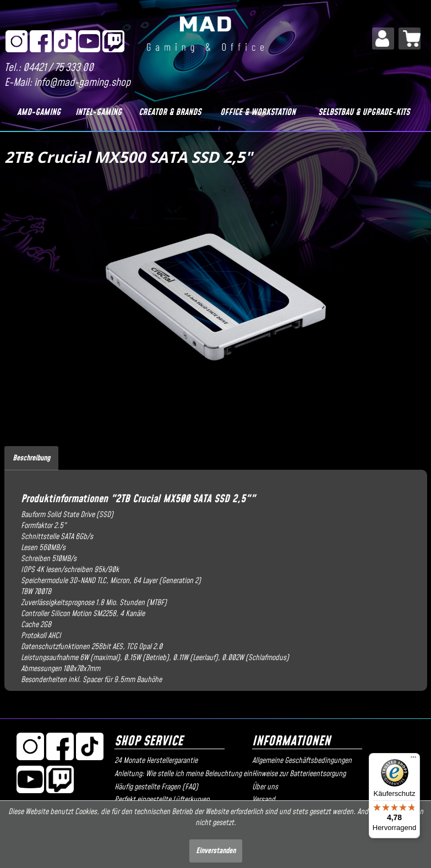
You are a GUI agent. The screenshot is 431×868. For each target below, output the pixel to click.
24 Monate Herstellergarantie (156, 761)
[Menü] (413, 760)
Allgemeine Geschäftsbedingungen (302, 761)
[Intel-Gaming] (99, 112)
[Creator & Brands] (170, 112)
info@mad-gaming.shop (82, 83)
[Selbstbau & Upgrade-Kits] (364, 112)
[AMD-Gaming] (39, 112)
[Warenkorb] (410, 39)
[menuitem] (383, 39)
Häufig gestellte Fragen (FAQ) (156, 787)
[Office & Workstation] (258, 112)
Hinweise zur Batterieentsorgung (299, 774)
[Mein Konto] (383, 39)
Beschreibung (31, 458)
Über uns (265, 787)
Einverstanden (216, 851)
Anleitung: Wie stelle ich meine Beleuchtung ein (181, 774)
